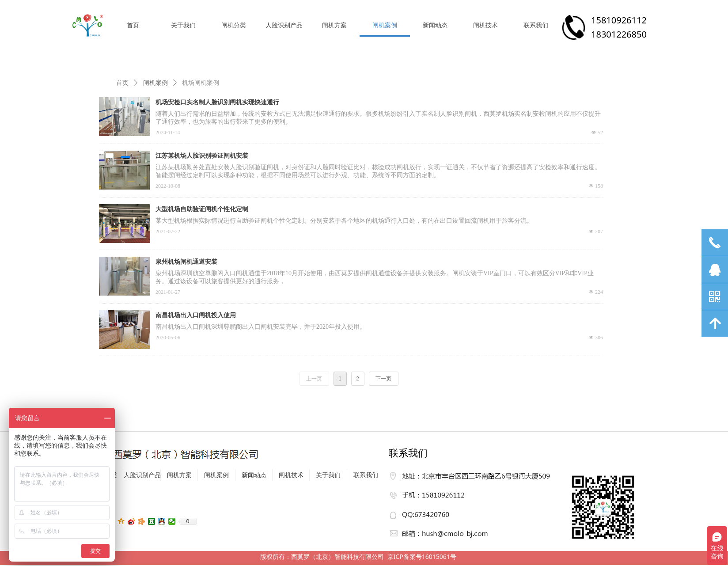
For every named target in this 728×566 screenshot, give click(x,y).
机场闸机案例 (201, 83)
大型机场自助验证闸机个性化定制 (202, 209)
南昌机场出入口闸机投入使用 (196, 315)
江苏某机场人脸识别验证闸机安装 (202, 156)
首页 (122, 83)
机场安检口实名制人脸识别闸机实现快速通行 (217, 102)
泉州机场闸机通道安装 (186, 262)
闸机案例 (155, 83)
